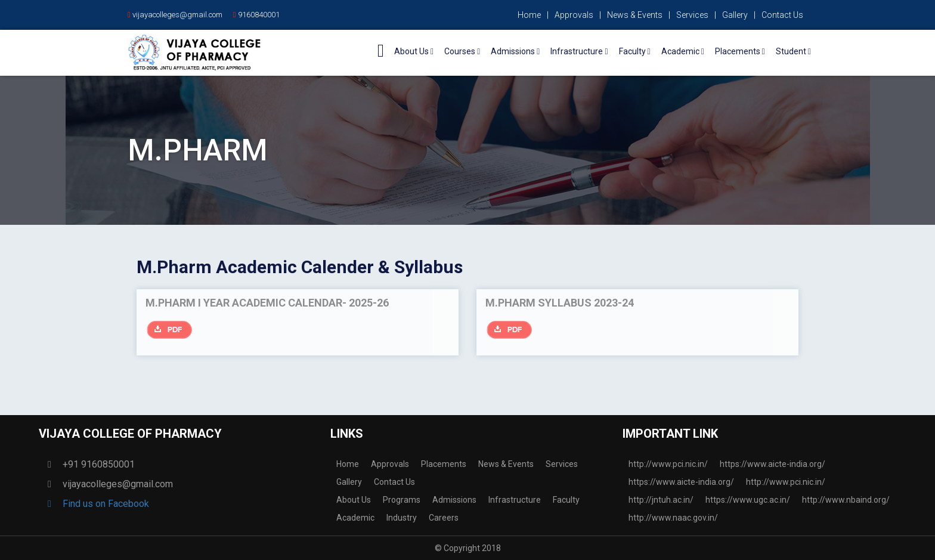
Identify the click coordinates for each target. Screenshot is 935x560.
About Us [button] (414, 51)
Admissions (454, 500)
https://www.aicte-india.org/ (773, 464)
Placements (444, 464)
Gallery (735, 15)
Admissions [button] (515, 51)
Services (692, 15)
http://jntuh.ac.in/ (661, 500)
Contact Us (782, 15)
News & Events (635, 15)
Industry (402, 518)
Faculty (566, 500)
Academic (355, 518)
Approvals (574, 15)
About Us (354, 500)
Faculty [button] (635, 51)
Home (529, 15)
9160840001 (256, 15)
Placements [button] (740, 51)
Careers (444, 518)
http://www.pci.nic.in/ (668, 464)
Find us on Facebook (101, 504)
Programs (402, 500)
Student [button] (793, 51)
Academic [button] (683, 51)
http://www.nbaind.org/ (846, 500)
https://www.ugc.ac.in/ (748, 500)
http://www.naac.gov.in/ (673, 518)
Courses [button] (462, 51)
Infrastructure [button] (579, 51)
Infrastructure (515, 500)
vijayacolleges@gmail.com (175, 15)
